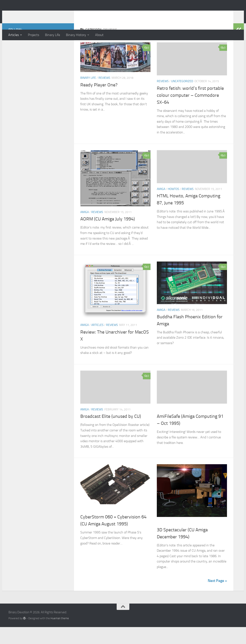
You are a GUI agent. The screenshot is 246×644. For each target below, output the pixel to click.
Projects (33, 35)
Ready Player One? (99, 102)
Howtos (174, 206)
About (99, 35)
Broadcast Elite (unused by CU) (111, 433)
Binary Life (53, 35)
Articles (14, 35)
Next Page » (217, 598)
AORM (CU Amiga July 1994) (108, 236)
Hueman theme (60, 635)
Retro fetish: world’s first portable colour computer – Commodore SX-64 (190, 112)
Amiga (85, 229)
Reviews (104, 95)
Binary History (76, 35)
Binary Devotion (38, 15)
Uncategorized (182, 98)
